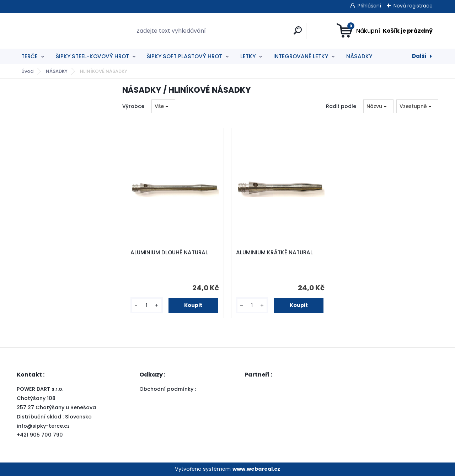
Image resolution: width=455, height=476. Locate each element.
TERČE (30, 56)
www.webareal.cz (256, 469)
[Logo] (60, 31)
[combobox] (378, 106)
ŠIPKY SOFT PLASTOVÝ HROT (184, 56)
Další (419, 56)
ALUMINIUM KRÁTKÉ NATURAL (274, 253)
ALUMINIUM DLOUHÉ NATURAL (169, 253)
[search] (298, 33)
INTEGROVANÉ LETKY (301, 56)
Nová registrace (413, 6)
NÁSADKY (359, 56)
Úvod (27, 71)
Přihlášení (369, 6)
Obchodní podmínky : (168, 389)
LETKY (248, 56)
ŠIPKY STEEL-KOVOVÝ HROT (92, 56)
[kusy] (146, 305)
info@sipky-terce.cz (43, 426)
